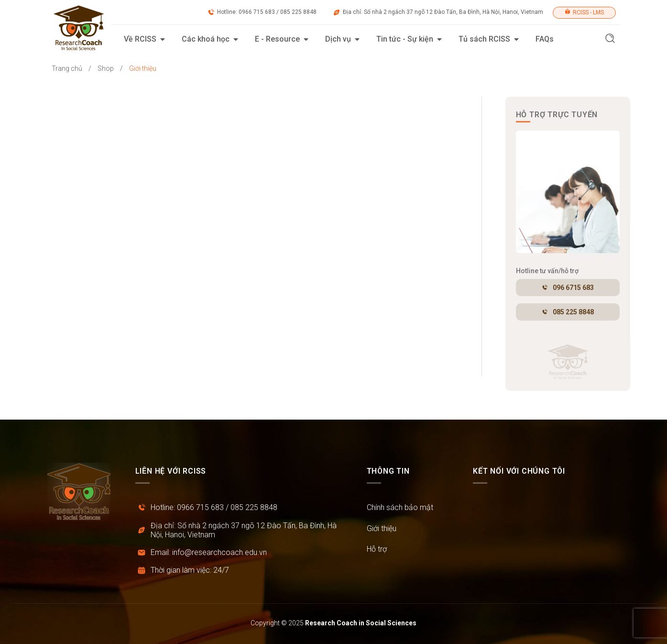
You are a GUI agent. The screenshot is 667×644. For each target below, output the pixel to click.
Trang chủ (67, 68)
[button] (610, 39)
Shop (106, 68)
